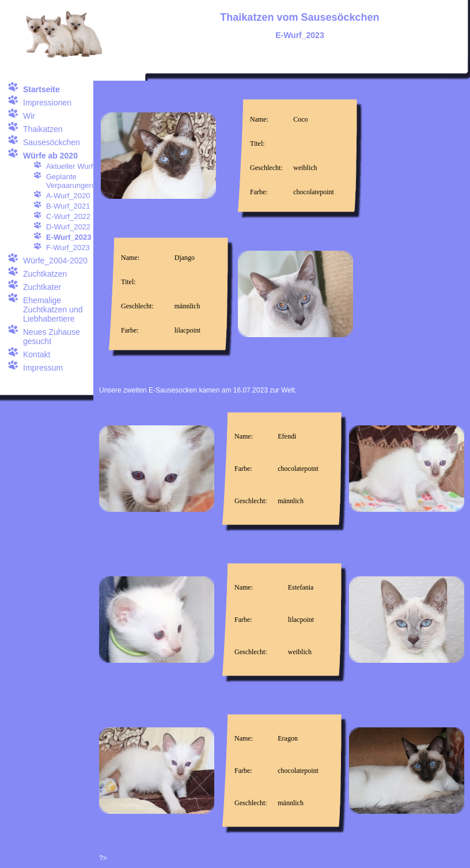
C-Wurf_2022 (68, 216)
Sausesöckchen (52, 142)
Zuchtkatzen (45, 274)
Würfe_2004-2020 (55, 261)
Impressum (43, 368)
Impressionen (47, 103)
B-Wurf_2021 (68, 206)
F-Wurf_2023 (68, 248)
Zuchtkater (42, 287)
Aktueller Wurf (69, 166)
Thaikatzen (43, 129)
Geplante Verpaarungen (70, 181)
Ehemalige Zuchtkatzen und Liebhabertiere (53, 310)
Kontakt (37, 354)
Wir (29, 116)
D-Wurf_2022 (68, 227)
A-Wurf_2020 (68, 196)
